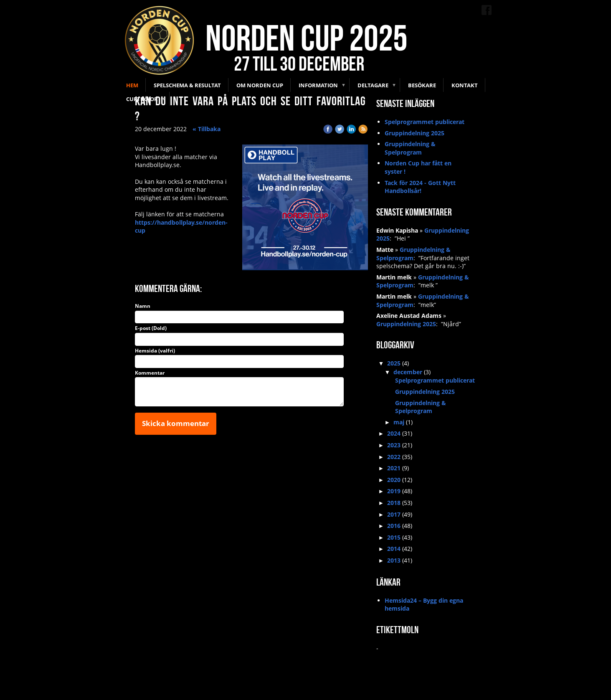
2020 (394, 480)
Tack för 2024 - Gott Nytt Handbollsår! (420, 187)
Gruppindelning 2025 (415, 133)
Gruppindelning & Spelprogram (410, 148)
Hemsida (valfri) (155, 351)
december (408, 372)
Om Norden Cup (260, 85)
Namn (143, 306)
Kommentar (150, 373)
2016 (394, 526)
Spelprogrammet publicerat (425, 122)
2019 (394, 491)
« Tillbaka (207, 129)
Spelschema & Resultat (187, 85)
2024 (394, 433)
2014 (394, 549)
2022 (394, 457)
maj (399, 422)
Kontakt (465, 85)
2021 (394, 468)
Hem (132, 85)
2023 (394, 445)
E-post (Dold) (151, 328)
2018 (394, 503)
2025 (394, 363)
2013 (394, 560)
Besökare (422, 85)
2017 (394, 514)
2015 (394, 537)
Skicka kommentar (176, 423)
